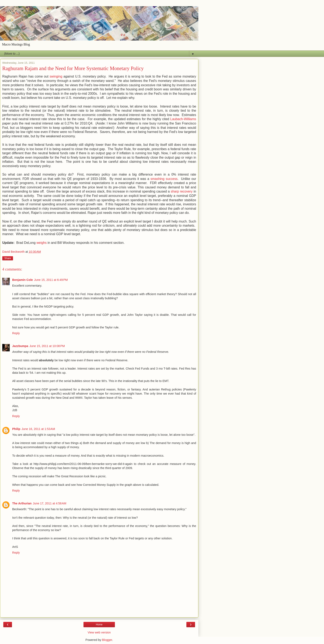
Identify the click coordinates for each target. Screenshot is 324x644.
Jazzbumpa (20, 346)
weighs (41, 243)
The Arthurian (22, 503)
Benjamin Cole (23, 280)
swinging (56, 76)
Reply (16, 333)
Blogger (107, 640)
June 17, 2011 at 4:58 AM (50, 503)
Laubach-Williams (183, 119)
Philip (16, 429)
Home (99, 625)
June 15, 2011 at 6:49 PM (51, 280)
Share (8, 258)
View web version (99, 632)
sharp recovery (182, 191)
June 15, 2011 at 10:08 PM (47, 346)
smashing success (164, 179)
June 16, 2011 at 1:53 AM (38, 429)
